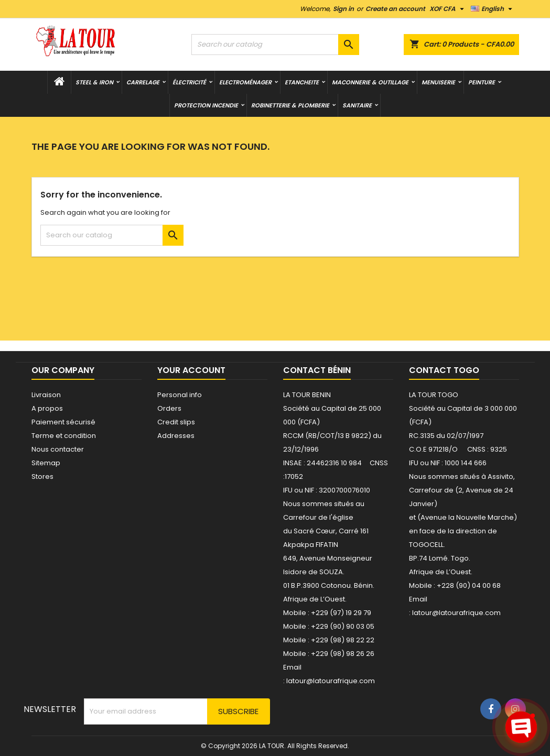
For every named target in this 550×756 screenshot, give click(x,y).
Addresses (176, 436)
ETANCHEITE (302, 82)
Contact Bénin (317, 370)
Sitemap (46, 463)
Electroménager (245, 82)
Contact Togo (444, 370)
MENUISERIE (438, 82)
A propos (47, 408)
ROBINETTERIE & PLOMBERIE (290, 105)
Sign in (343, 9)
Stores (42, 476)
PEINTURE (482, 82)
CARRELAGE (143, 82)
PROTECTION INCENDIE (206, 105)
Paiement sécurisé (63, 422)
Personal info (180, 395)
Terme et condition (64, 436)
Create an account (395, 9)
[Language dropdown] (493, 9)
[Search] (275, 45)
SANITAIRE (357, 105)
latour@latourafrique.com (456, 613)
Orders (169, 408)
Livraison (46, 395)
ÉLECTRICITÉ (189, 82)
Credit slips (176, 422)
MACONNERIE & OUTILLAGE (370, 82)
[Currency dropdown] (448, 9)
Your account (191, 370)
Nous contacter (58, 449)
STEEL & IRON (94, 82)
